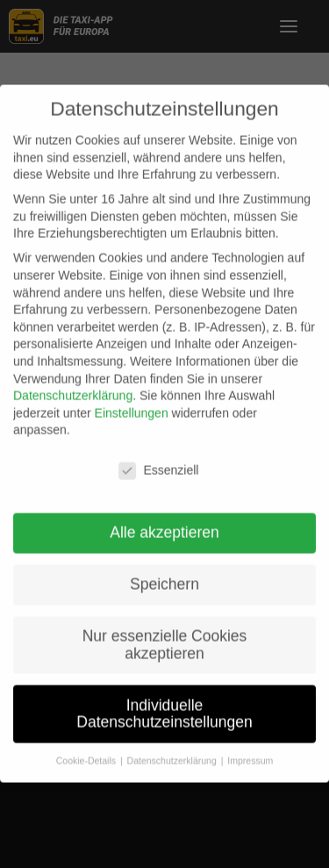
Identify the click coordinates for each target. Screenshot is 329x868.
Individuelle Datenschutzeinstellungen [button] (164, 702)
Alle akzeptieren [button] (164, 521)
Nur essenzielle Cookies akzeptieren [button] (165, 634)
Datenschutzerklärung (73, 384)
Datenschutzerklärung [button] (173, 750)
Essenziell (158, 459)
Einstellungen (132, 402)
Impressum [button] (250, 750)
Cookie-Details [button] (87, 750)
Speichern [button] (164, 573)
